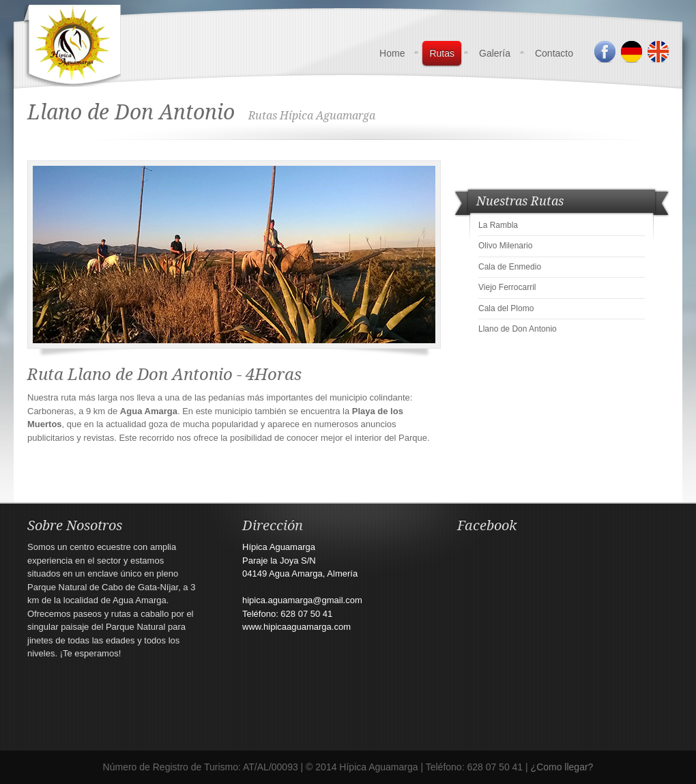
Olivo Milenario (505, 246)
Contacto (554, 53)
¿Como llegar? (562, 767)
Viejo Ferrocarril (507, 287)
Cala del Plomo (506, 308)
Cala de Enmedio (510, 267)
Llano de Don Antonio (518, 329)
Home (392, 53)
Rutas (442, 53)
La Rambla (498, 225)
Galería (495, 53)
